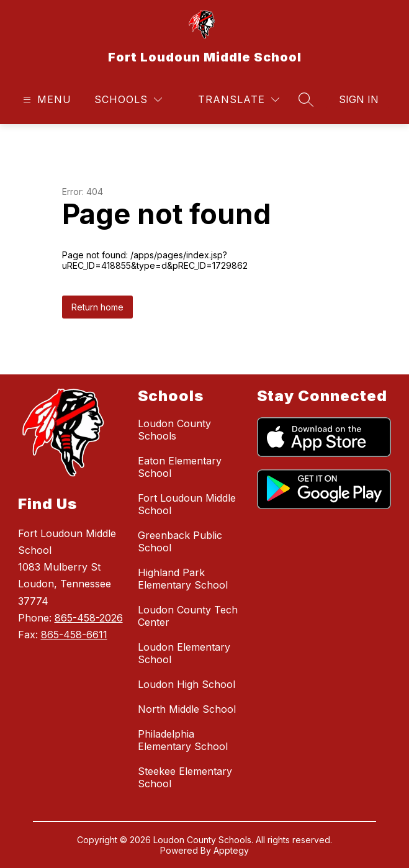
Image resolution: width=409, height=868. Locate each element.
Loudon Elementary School (184, 653)
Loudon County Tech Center (188, 616)
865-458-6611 (74, 635)
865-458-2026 (89, 618)
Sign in (359, 99)
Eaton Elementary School (180, 467)
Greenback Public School (180, 541)
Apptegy (231, 850)
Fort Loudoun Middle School (187, 504)
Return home (97, 307)
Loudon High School (187, 684)
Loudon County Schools (174, 430)
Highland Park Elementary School (183, 579)
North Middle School (187, 709)
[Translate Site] (239, 100)
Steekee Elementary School (185, 777)
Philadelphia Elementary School (183, 740)
